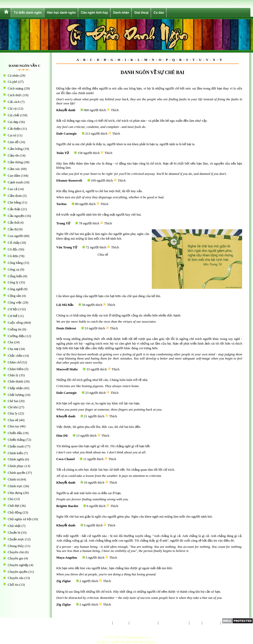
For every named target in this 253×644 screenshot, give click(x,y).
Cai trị (12, 135)
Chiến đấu (15, 433)
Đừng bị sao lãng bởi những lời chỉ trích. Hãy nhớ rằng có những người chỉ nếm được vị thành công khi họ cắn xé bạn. (139, 592)
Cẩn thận (14, 209)
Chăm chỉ (14, 362)
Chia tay (13, 426)
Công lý (13, 282)
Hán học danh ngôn (61, 13)
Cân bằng (14, 202)
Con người (15, 236)
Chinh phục (16, 466)
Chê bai (13, 401)
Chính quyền (17, 473)
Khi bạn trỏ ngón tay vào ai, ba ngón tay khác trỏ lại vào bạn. (98, 403)
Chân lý (13, 375)
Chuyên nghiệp (18, 565)
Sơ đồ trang (211, 623)
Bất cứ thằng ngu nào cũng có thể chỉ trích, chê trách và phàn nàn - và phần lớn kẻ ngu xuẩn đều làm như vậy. (132, 121)
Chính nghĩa (16, 459)
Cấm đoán (15, 196)
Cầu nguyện (16, 216)
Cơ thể (13, 316)
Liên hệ (196, 623)
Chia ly (13, 413)
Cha (10, 342)
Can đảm (14, 176)
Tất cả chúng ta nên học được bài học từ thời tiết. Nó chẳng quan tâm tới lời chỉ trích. (116, 470)
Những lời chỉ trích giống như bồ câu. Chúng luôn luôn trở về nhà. (102, 380)
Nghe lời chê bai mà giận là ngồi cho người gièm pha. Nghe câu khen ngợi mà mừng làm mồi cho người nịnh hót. (135, 516)
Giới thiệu (121, 623)
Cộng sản (14, 296)
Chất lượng (16, 395)
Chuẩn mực (16, 539)
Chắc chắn (15, 356)
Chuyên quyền (18, 572)
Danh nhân (121, 13)
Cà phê (12, 82)
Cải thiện (14, 129)
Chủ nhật (14, 526)
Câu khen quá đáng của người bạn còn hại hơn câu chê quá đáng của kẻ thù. (109, 296)
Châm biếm (16, 369)
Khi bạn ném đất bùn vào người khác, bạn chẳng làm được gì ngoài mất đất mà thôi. (114, 568)
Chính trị (14, 479)
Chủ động (15, 512)
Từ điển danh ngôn (28, 13)
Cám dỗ (13, 142)
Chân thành (15, 381)
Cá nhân (13, 75)
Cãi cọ (12, 108)
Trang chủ (104, 623)
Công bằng (15, 263)
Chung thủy (16, 546)
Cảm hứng (15, 149)
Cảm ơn (13, 155)
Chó (11, 499)
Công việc (15, 302)
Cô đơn (13, 256)
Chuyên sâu (16, 578)
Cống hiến (15, 276)
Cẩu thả (13, 222)
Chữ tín (13, 585)
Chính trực (15, 486)
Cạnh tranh (15, 182)
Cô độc (13, 249)
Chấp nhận (15, 388)
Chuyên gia (15, 558)
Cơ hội (13, 309)
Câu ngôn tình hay (94, 13)
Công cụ (14, 269)
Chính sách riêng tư (144, 623)
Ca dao (159, 13)
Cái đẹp (13, 122)
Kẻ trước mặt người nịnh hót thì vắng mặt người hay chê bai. (99, 214)
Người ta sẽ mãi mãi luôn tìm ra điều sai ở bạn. (89, 493)
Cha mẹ (13, 349)
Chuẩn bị (14, 532)
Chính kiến (15, 453)
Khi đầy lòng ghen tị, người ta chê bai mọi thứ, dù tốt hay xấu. (100, 191)
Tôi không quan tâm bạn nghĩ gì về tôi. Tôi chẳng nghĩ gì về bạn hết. (103, 446)
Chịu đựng (15, 493)
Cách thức (15, 95)
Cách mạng (15, 88)
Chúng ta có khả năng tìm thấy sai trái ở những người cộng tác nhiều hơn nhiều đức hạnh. (119, 315)
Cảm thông (15, 162)
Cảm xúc (14, 169)
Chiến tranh (16, 446)
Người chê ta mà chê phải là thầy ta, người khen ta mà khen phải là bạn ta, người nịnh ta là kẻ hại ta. (126, 144)
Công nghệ (15, 289)
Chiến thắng (16, 440)
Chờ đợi (14, 506)
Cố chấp (14, 243)
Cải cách (14, 102)
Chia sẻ (13, 420)
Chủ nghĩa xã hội (20, 519)
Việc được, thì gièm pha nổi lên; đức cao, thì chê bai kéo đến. (99, 427)
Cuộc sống (15, 323)
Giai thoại (141, 13)
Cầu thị (13, 229)
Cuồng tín (15, 329)
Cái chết (13, 115)
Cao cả (13, 189)
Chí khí (13, 407)
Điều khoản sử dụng (174, 623)
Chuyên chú (16, 552)
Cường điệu (16, 336)
